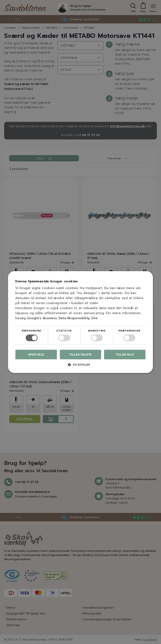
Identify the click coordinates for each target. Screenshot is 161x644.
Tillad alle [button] (125, 354)
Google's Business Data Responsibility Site (62, 318)
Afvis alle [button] (36, 354)
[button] (80, 366)
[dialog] (80, 322)
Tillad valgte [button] (81, 354)
